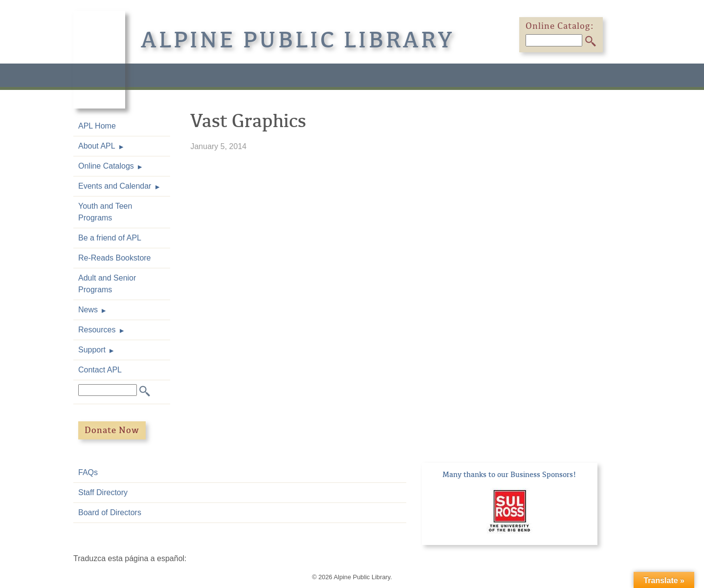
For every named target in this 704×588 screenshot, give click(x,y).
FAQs (88, 472)
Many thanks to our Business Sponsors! (509, 475)
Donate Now (112, 430)
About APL (97, 146)
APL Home (97, 126)
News (88, 310)
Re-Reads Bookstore (115, 258)
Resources (97, 330)
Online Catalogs (106, 166)
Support (92, 350)
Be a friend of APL (110, 238)
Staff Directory (103, 492)
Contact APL (100, 370)
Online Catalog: (560, 26)
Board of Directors (110, 512)
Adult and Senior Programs (107, 284)
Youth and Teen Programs (105, 212)
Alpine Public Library (298, 40)
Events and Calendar (115, 186)
